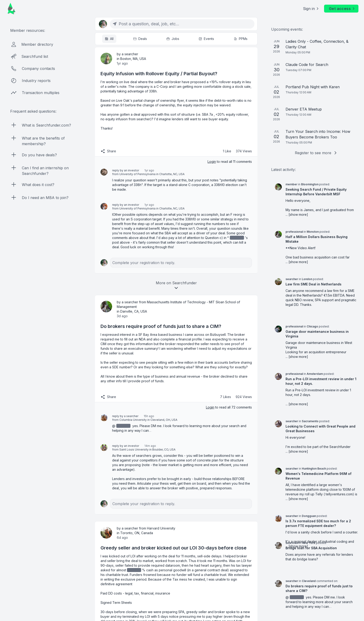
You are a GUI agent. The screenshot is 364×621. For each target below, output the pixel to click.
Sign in (311, 9)
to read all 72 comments (229, 407)
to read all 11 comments (230, 162)
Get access (342, 9)
